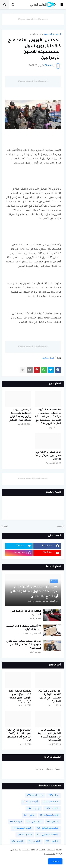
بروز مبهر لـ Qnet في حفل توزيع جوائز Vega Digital (48, 456)
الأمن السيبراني (49, 815)
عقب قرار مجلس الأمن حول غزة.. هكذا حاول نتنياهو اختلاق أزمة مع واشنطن (34, 592)
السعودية (25, 835)
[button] (62, 5)
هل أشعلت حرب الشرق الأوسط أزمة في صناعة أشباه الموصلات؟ (49, 735)
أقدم (6, 526)
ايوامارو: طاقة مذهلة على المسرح (26, 613)
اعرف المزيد (49, 854)
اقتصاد (52, 809)
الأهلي (29, 815)
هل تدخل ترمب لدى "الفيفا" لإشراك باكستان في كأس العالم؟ (50, 696)
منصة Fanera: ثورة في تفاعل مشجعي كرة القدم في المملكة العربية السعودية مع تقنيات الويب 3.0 (48, 417)
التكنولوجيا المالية (48, 828)
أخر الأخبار (31, 802)
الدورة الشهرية (22, 828)
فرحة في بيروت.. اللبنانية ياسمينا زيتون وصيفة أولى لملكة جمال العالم (20, 415)
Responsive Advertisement (33, 19)
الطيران (35, 841)
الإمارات (34, 809)
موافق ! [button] (55, 861)
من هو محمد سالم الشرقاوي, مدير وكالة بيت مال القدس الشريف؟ (23, 645)
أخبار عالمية (36, 34)
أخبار (54, 796)
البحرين (53, 822)
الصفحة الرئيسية (52, 34)
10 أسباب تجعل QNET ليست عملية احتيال (23, 628)
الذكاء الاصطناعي (48, 835)
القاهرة (18, 841)
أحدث (60, 526)
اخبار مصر (51, 802)
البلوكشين (34, 822)
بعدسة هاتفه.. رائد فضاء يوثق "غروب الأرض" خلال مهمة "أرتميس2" (20, 696)
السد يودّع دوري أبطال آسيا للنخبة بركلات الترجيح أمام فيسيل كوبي (18, 735)
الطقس (52, 841)
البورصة (16, 822)
